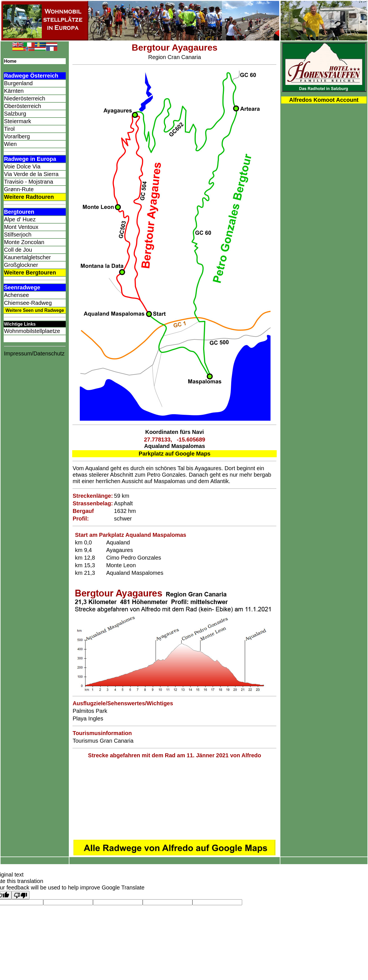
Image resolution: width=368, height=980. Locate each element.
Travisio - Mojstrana (29, 182)
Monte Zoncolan (24, 242)
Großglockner (21, 265)
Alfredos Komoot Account (324, 100)
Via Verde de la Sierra (31, 174)
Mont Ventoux (21, 227)
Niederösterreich (25, 98)
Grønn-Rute (19, 189)
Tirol (9, 129)
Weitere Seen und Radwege (35, 310)
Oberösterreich (22, 106)
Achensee (16, 295)
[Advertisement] (174, 799)
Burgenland (18, 83)
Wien (10, 144)
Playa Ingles (88, 718)
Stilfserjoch (18, 235)
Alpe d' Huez (20, 219)
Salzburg (15, 114)
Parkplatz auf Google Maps (175, 454)
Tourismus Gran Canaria (103, 741)
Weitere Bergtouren (30, 272)
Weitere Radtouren (29, 197)
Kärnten (14, 91)
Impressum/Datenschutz (34, 353)
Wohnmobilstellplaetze (32, 331)
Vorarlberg (17, 136)
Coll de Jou (18, 250)
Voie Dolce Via (22, 166)
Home (10, 61)
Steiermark (18, 121)
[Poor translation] (21, 895)
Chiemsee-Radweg (28, 303)
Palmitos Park (90, 711)
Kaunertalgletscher (27, 257)
